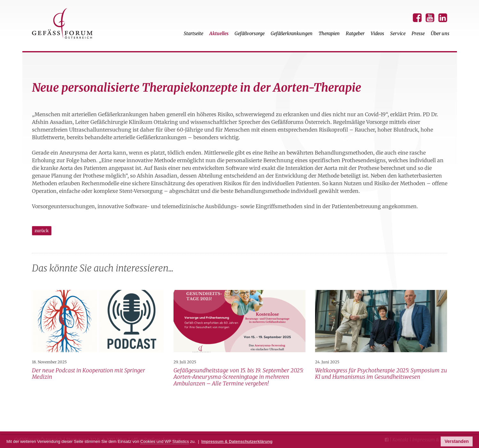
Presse (418, 34)
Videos (377, 34)
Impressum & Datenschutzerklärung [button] (237, 441)
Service (398, 34)
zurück (42, 231)
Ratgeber (355, 34)
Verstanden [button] (456, 441)
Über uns (440, 34)
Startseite (193, 34)
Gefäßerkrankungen (292, 34)
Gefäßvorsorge (250, 34)
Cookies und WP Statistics (165, 441)
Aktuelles (219, 34)
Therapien (329, 34)
